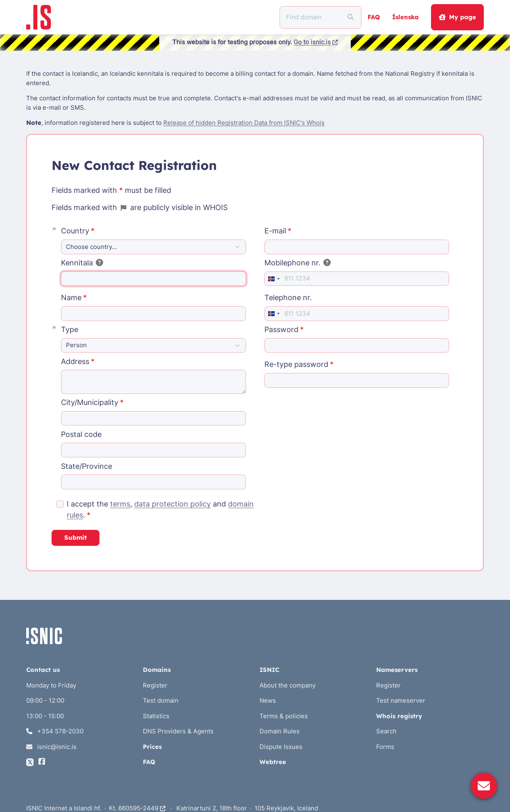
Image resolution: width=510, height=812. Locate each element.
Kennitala (82, 263)
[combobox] (273, 279)
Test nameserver (401, 700)
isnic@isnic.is (51, 747)
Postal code (81, 434)
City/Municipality (90, 402)
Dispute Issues (281, 747)
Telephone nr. (288, 297)
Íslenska (405, 17)
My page (457, 17)
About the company (288, 685)
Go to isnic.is (316, 42)
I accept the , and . (160, 509)
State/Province (87, 466)
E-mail (275, 231)
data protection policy (173, 504)
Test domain (161, 700)
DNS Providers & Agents (178, 731)
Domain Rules (280, 731)
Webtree (273, 762)
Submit (76, 537)
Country (75, 231)
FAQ (374, 17)
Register (155, 685)
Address (75, 361)
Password (281, 329)
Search (386, 731)
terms (120, 504)
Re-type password (296, 364)
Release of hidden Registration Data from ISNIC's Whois (244, 123)
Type (70, 329)
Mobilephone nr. (298, 263)
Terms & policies (284, 716)
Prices (152, 747)
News (268, 700)
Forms (385, 747)
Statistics (156, 716)
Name (71, 297)
